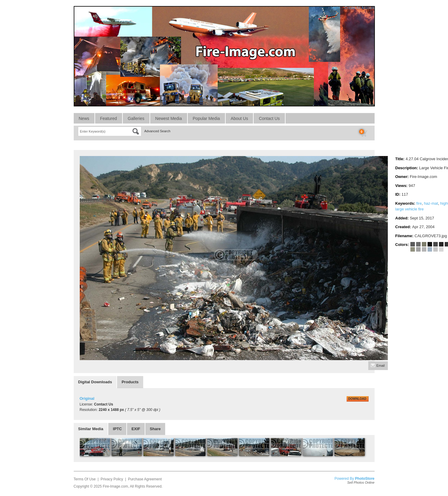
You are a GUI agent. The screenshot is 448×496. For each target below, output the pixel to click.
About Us (239, 118)
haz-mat (431, 203)
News (84, 118)
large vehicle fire (410, 209)
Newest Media (169, 118)
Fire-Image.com (115, 486)
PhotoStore (365, 479)
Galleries (136, 118)
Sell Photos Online (361, 482)
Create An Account (359, 8)
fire (419, 203)
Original (87, 398)
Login (335, 8)
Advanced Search (158, 131)
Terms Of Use (85, 479)
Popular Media (206, 118)
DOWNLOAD (357, 399)
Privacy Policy (112, 479)
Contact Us (269, 118)
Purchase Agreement (145, 479)
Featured (109, 118)
